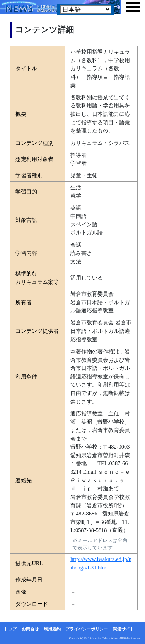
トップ (10, 629)
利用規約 (52, 629)
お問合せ (30, 629)
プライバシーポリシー (87, 629)
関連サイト (124, 629)
